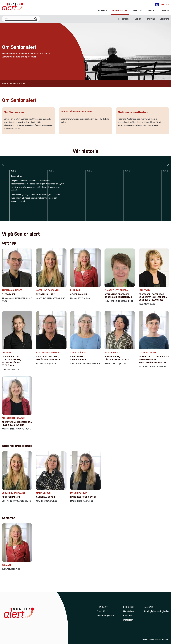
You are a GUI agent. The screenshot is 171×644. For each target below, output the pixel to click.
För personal (124, 19)
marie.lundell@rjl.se (115, 364)
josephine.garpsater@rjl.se (51, 298)
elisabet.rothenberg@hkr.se (119, 301)
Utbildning (164, 19)
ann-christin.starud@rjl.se (16, 429)
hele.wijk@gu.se (147, 304)
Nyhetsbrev (129, 611)
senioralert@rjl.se (105, 616)
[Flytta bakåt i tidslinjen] (3, 164)
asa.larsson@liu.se (46, 364)
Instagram (128, 620)
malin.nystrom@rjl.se (82, 501)
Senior (138, 19)
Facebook (128, 616)
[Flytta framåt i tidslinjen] (168, 164)
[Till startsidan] (13, 7)
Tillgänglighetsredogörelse (156, 611)
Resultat (138, 11)
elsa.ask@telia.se (11, 569)
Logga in (164, 11)
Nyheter (102, 11)
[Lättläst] (157, 5)
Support (151, 11)
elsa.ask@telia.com (80, 298)
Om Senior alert (120, 11)
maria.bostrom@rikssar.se (152, 366)
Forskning (150, 19)
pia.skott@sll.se (11, 369)
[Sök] (21, 19)
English (165, 5)
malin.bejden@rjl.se (47, 501)
